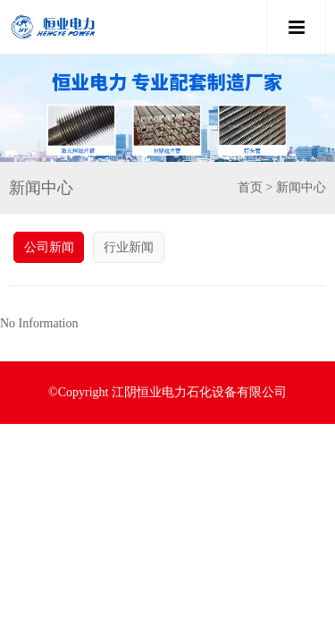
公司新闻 (49, 247)
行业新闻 (129, 247)
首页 (250, 187)
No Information (39, 323)
